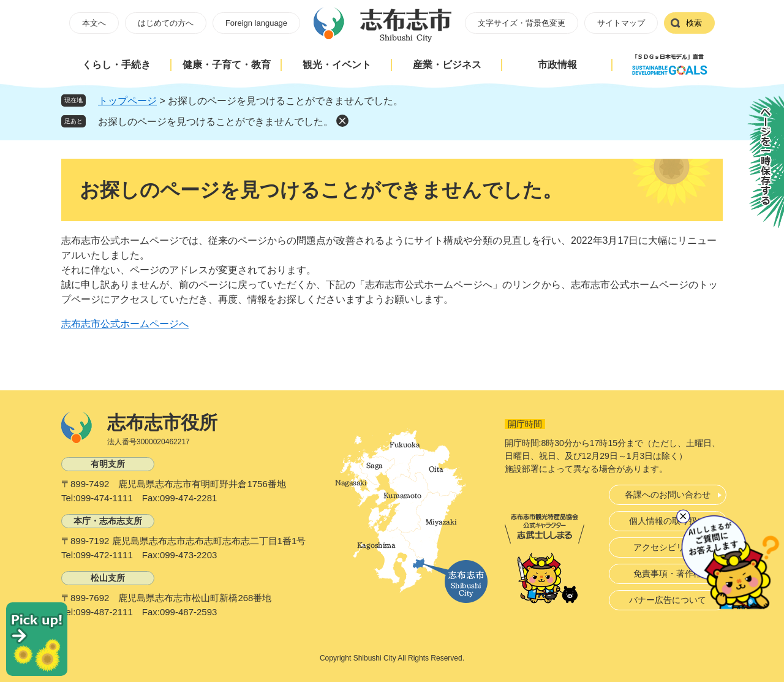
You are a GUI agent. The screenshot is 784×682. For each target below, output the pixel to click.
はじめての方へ (166, 23)
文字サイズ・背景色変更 (522, 23)
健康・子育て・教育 (227, 65)
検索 (694, 23)
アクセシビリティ (668, 547)
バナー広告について (668, 600)
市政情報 (557, 65)
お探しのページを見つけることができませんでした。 (216, 122)
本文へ (94, 23)
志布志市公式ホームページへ (125, 324)
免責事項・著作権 (668, 574)
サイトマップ (621, 23)
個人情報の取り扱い (668, 521)
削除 (342, 121)
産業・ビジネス (447, 65)
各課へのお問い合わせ (668, 494)
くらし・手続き (116, 65)
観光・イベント (337, 65)
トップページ (127, 101)
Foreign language (256, 23)
